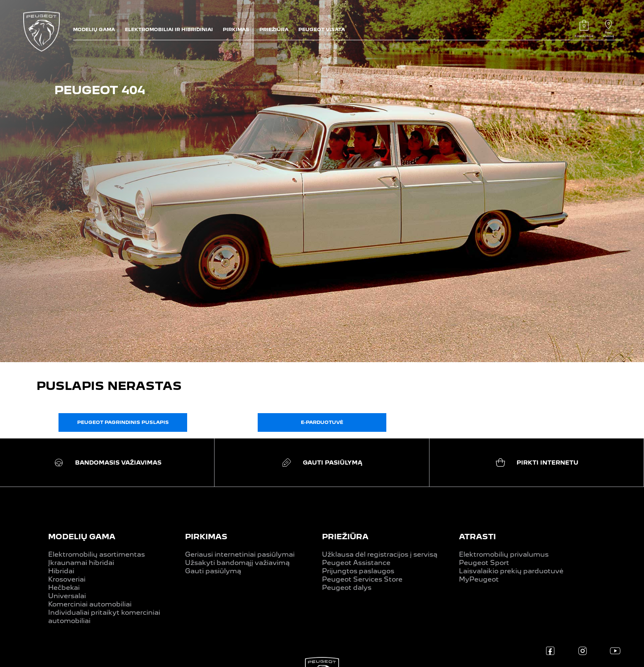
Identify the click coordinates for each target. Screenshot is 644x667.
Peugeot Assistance (356, 563)
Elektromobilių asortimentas (96, 554)
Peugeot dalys (347, 588)
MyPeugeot (479, 579)
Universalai (67, 596)
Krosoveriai (67, 579)
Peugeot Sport (484, 563)
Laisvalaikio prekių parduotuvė (511, 571)
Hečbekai (64, 588)
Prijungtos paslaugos (358, 571)
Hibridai (61, 571)
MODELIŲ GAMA (82, 537)
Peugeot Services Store (362, 579)
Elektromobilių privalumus (504, 554)
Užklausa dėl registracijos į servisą (380, 554)
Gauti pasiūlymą (213, 571)
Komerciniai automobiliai (90, 604)
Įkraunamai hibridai (81, 563)
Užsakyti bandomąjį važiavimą (237, 563)
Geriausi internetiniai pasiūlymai (240, 554)
